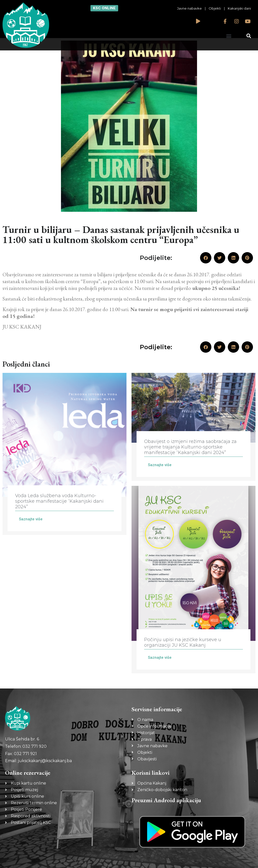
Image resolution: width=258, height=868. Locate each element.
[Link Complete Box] (64, 454)
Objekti (215, 8)
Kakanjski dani (239, 8)
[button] (229, 36)
